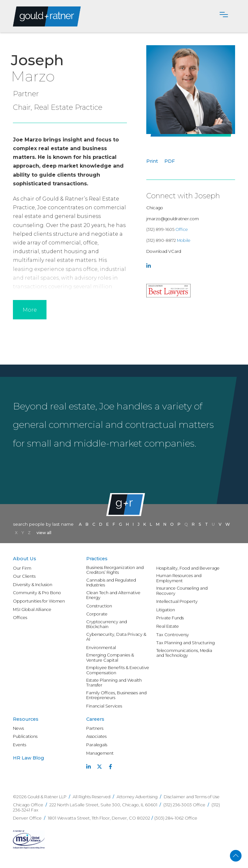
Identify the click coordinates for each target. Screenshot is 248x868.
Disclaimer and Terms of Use (192, 797)
